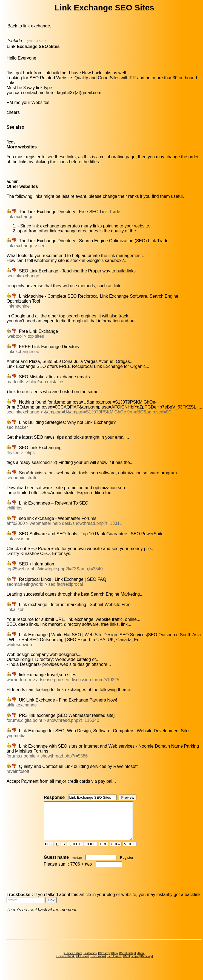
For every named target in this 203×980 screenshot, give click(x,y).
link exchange (37, 26)
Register (127, 865)
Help (115, 961)
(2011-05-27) (37, 41)
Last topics (90, 961)
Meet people (131, 964)
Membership (128, 961)
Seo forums (114, 964)
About (141, 961)
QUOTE (75, 851)
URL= (116, 851)
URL (104, 851)
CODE (91, 851)
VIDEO (130, 851)
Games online (73, 961)
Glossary (104, 961)
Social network (66, 964)
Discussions (98, 964)
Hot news (82, 964)
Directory (147, 964)
